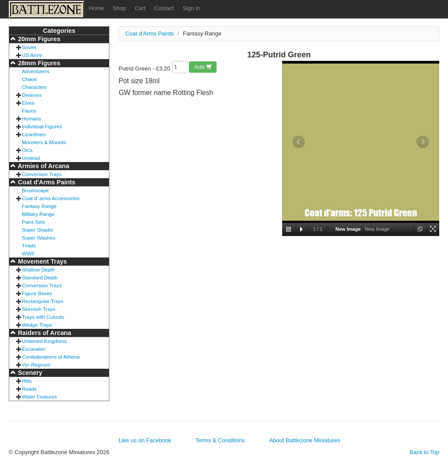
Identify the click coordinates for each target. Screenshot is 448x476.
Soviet (29, 47)
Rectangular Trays (43, 301)
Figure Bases (37, 293)
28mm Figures (38, 63)
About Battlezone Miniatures (305, 440)
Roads (29, 389)
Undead (31, 158)
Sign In (191, 8)
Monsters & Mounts (44, 142)
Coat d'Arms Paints (46, 182)
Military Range (38, 214)
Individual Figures (42, 126)
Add (203, 67)
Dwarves (32, 95)
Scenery (29, 373)
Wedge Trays (37, 325)
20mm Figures (38, 39)
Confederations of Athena (51, 357)
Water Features (39, 397)
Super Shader (38, 230)
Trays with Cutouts (43, 317)
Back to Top (424, 452)
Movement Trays (42, 261)
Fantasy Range (39, 206)
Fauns (29, 111)
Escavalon (34, 349)
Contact (164, 8)
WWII (28, 253)
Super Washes (38, 238)
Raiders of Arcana (44, 333)
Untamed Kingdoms (44, 341)
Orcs (27, 150)
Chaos (29, 79)
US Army (32, 55)
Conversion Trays (42, 174)
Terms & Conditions (220, 440)
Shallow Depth (38, 270)
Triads (29, 245)
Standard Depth (40, 277)
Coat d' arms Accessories (51, 198)
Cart (140, 8)
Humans (31, 118)
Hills (27, 381)
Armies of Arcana (43, 166)
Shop (119, 8)
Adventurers (36, 71)
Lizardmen (34, 134)
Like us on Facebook (145, 440)
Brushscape (35, 190)
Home (96, 8)
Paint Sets (33, 222)
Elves (28, 103)
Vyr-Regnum (36, 365)
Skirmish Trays (39, 309)
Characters (34, 87)
